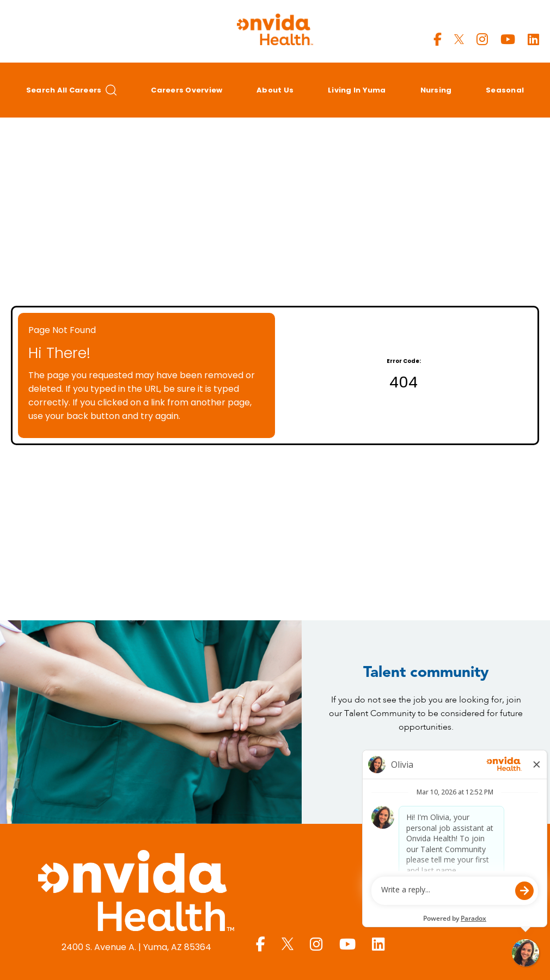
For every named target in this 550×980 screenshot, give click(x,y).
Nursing (436, 90)
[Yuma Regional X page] (459, 39)
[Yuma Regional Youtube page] (508, 39)
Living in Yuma (357, 90)
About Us (275, 90)
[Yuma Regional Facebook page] (438, 39)
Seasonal (505, 90)
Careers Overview (187, 90)
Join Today (426, 767)
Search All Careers (72, 90)
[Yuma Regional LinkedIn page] (533, 39)
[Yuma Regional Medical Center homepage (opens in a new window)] (136, 892)
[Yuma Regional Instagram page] (482, 39)
